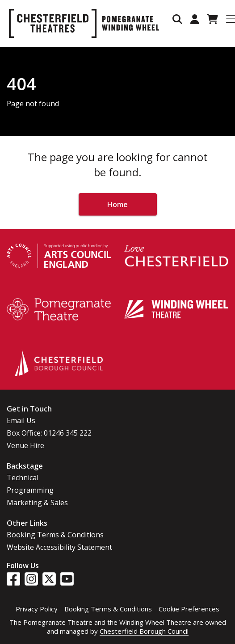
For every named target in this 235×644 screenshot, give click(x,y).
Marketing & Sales (37, 503)
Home (117, 204)
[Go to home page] (84, 23)
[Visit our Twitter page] (49, 579)
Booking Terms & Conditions (55, 535)
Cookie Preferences (189, 609)
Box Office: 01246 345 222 (49, 433)
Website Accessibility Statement (59, 547)
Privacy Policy (37, 609)
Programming (30, 490)
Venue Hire (25, 445)
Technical (23, 478)
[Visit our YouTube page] (67, 579)
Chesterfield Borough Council (144, 631)
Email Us (21, 420)
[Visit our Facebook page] (13, 579)
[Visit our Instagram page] (31, 579)
